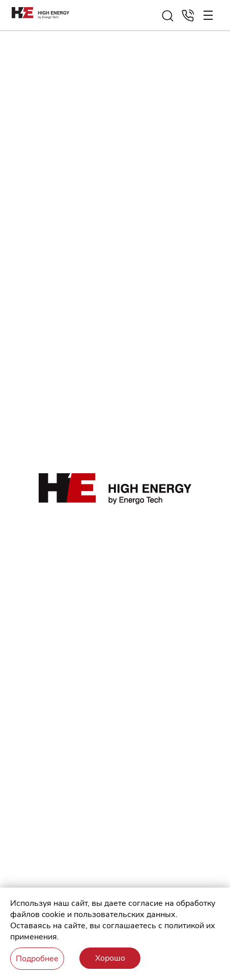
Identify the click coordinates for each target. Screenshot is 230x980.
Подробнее (37, 959)
